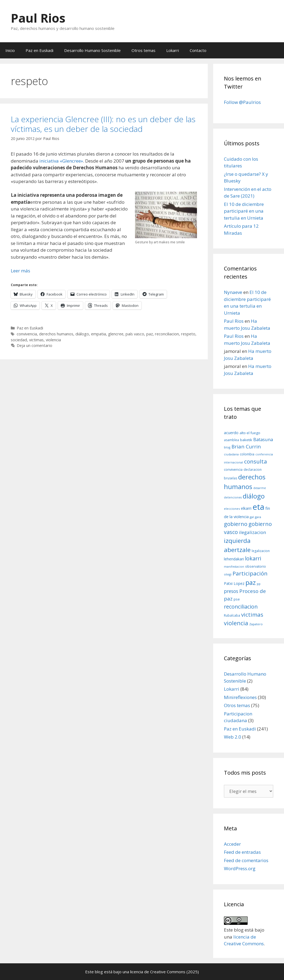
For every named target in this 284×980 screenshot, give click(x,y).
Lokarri (173, 50)
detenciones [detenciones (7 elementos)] (233, 497)
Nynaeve (233, 292)
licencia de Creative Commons (158, 972)
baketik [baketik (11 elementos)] (246, 440)
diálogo (82, 334)
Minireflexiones (240, 697)
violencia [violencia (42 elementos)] (236, 623)
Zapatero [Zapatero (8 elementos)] (256, 624)
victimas (36, 340)
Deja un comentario (34, 345)
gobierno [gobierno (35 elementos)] (236, 524)
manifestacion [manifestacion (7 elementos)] (234, 567)
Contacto (198, 50)
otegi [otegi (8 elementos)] (228, 574)
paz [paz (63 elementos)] (251, 582)
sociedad (19, 340)
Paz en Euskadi (39, 50)
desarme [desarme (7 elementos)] (260, 488)
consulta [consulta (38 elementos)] (256, 461)
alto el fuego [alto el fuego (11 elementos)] (250, 433)
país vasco (135, 334)
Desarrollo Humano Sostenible (92, 50)
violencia (53, 340)
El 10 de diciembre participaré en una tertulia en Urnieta (244, 211)
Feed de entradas (242, 852)
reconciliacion (167, 334)
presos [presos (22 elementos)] (231, 591)
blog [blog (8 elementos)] (227, 447)
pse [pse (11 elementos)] (237, 599)
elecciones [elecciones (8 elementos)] (232, 509)
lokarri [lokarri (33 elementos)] (253, 558)
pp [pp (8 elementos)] (259, 584)
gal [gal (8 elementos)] (252, 517)
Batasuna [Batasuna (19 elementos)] (263, 439)
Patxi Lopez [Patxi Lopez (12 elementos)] (234, 583)
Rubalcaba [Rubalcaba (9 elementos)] (232, 615)
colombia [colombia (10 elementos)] (247, 454)
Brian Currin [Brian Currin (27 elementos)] (246, 446)
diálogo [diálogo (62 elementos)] (254, 496)
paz (150, 334)
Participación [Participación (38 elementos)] (250, 573)
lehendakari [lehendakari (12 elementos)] (234, 559)
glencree (116, 334)
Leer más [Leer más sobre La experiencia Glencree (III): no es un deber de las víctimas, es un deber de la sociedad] (20, 271)
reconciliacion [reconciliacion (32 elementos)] (241, 607)
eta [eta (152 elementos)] (258, 507)
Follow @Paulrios (242, 102)
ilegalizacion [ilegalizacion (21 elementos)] (253, 532)
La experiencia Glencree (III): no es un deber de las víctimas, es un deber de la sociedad (103, 124)
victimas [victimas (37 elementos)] (252, 614)
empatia (98, 334)
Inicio (10, 50)
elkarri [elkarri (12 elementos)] (246, 508)
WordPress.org (240, 868)
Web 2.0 (233, 737)
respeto (188, 334)
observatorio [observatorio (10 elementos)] (256, 566)
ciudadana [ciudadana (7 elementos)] (231, 454)
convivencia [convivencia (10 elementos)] (233, 469)
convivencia (27, 334)
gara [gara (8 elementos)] (258, 517)
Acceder (232, 844)
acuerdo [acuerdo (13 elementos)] (231, 433)
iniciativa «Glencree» (61, 161)
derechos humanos (56, 334)
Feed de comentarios (246, 860)
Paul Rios (38, 18)
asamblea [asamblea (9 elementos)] (231, 440)
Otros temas (143, 50)
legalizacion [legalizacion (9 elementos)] (261, 551)
